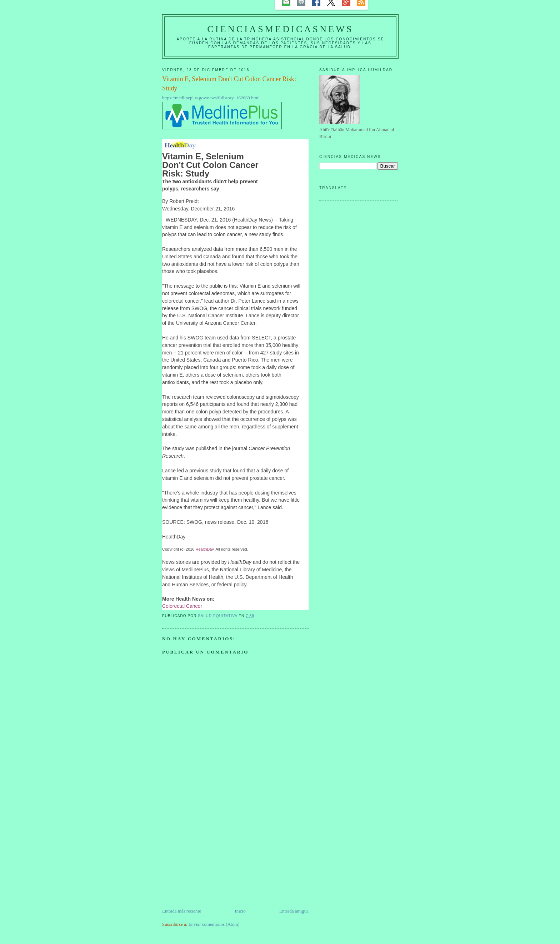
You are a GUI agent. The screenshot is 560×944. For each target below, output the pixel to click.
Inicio (240, 911)
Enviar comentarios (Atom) (214, 924)
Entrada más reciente (182, 911)
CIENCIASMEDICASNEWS (280, 29)
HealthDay (205, 549)
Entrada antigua (294, 911)
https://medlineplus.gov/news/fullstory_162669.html (211, 98)
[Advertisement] (216, 858)
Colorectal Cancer (182, 606)
